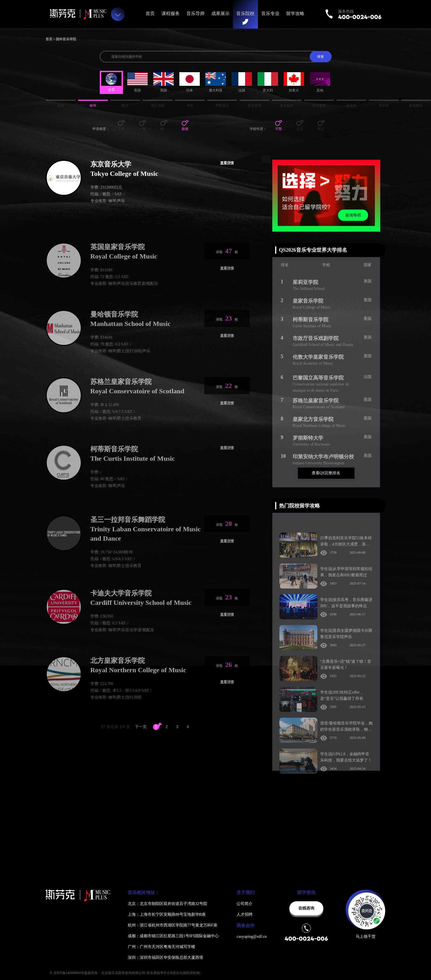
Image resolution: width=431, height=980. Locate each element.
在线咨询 (306, 908)
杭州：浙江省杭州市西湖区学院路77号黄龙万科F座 (173, 925)
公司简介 (245, 904)
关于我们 (246, 892)
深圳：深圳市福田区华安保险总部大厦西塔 (165, 957)
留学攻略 (295, 13)
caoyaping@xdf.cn (252, 937)
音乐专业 (270, 13)
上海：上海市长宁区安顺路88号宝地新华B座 (167, 914)
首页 (150, 13)
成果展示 (220, 13)
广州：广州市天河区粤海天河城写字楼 (162, 947)
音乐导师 (196, 13)
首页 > (51, 39)
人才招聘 (245, 914)
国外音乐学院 (66, 39)
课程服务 (171, 13)
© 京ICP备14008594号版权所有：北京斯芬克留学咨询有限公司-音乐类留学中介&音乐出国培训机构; (125, 973)
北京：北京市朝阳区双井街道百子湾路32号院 (167, 904)
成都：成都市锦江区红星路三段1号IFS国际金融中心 (173, 936)
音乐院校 (245, 13)
